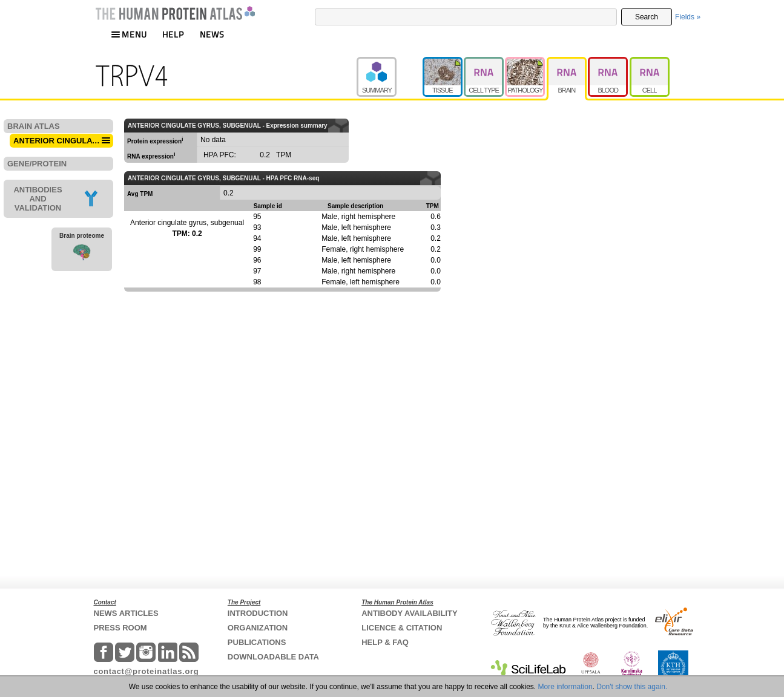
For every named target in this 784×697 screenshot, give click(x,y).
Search (647, 17)
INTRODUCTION (258, 613)
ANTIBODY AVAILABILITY (409, 613)
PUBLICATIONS (257, 642)
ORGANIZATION (258, 628)
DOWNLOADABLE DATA (273, 657)
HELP (173, 34)
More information (565, 687)
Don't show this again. (632, 687)
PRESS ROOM (120, 628)
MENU (129, 34)
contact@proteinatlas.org (147, 671)
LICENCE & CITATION (402, 628)
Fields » (688, 17)
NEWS (212, 34)
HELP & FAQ (385, 642)
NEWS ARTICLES (126, 613)
